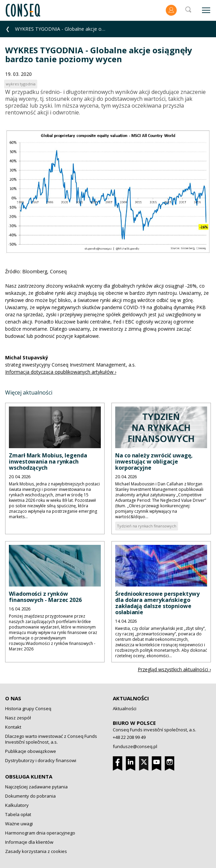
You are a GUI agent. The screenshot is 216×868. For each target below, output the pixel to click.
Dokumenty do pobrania (30, 796)
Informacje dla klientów (29, 842)
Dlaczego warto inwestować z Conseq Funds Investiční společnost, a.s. (51, 739)
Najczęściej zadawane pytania (36, 787)
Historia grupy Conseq (28, 708)
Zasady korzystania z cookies (36, 851)
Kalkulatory (17, 805)
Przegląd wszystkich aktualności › (174, 669)
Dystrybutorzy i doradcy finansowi (41, 760)
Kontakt (13, 727)
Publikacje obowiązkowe (31, 751)
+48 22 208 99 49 (129, 737)
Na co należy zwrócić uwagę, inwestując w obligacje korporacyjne (154, 461)
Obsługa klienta (29, 776)
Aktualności (131, 698)
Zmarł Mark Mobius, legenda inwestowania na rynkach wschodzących (48, 461)
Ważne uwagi (19, 824)
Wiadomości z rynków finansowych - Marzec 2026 (45, 597)
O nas (13, 698)
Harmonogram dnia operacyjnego (40, 833)
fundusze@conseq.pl (135, 746)
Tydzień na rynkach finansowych (147, 526)
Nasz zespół (18, 718)
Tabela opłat (18, 814)
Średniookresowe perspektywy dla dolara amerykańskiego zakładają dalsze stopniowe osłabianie (157, 603)
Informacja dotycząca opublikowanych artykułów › (61, 372)
